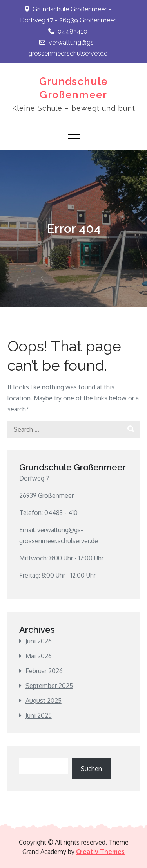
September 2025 (49, 686)
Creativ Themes (100, 852)
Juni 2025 (39, 715)
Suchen (91, 769)
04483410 (68, 32)
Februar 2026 (44, 671)
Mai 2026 (39, 656)
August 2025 (44, 701)
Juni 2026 (39, 641)
